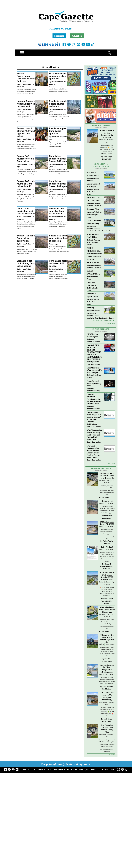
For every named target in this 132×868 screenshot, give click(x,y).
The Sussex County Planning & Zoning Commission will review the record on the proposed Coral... (59, 197)
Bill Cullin (105, 497)
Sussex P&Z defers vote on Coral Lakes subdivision (59, 238)
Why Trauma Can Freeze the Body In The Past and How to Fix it (94, 434)
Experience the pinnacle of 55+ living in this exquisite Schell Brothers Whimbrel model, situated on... (107, 743)
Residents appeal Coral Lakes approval (58, 131)
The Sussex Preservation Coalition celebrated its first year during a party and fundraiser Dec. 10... (27, 92)
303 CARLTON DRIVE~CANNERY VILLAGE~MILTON (94, 199)
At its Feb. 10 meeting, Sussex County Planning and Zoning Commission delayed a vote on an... (59, 249)
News (109, 321)
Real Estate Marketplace (101, 165)
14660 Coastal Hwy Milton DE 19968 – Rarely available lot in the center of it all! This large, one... (107, 510)
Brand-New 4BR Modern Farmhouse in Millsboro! (107, 134)
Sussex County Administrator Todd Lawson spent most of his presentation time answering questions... (27, 118)
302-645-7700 (107, 770)
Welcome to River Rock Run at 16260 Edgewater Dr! (107, 638)
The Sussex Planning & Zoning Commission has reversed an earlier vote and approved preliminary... (27, 172)
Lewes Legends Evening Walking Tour (94, 383)
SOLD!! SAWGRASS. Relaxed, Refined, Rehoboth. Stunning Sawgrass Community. (94, 273)
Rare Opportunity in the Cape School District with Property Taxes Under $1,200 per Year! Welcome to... (107, 651)
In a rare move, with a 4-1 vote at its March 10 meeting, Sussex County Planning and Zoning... (27, 251)
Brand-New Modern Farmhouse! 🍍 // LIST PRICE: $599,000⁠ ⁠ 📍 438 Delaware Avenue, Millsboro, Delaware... (107, 149)
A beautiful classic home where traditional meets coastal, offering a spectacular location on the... (107, 624)
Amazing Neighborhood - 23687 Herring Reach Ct (93, 309)
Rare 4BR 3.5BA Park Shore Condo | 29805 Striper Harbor (107, 576)
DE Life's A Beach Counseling (94, 425)
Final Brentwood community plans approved (58, 76)
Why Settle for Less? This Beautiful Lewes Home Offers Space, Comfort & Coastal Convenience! (94, 236)
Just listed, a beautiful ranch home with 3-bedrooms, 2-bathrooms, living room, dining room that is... (107, 490)
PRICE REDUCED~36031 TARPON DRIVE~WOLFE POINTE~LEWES (94, 250)
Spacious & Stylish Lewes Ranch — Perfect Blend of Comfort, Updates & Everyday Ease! (94, 295)
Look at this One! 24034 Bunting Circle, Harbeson (94, 222)
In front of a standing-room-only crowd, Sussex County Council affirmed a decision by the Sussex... (27, 147)
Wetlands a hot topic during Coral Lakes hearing (26, 263)
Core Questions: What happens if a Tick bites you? (94, 370)
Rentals (109, 323)
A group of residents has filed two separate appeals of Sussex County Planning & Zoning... (59, 144)
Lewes (101, 503)
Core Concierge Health (94, 376)
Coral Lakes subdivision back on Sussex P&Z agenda (59, 159)
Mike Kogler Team (93, 216)
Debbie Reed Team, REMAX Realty (107, 601)
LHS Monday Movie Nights (92, 335)
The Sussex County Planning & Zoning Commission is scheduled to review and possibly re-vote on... (59, 172)
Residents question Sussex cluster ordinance (59, 104)
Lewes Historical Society (93, 340)
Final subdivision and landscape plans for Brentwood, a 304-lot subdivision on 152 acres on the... (58, 89)
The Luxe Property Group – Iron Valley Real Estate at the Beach (100, 228)
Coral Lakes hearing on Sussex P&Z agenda (59, 263)
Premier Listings (101, 468)
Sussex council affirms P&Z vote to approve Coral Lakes (27, 132)
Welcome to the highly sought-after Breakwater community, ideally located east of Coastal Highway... (107, 680)
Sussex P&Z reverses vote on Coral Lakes (25, 159)
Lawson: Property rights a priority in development (26, 104)
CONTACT (27, 770)
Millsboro (102, 140)
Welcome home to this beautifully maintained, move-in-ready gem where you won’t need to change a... (107, 534)
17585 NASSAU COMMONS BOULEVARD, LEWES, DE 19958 (66, 770)
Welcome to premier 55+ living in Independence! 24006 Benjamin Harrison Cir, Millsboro (94, 174)
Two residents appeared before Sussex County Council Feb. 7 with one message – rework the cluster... (59, 117)
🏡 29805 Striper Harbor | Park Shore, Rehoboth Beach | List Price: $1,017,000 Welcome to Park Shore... (107, 592)
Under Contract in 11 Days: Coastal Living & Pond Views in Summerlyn (94, 186)
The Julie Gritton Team (107, 660)
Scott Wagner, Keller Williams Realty (93, 192)
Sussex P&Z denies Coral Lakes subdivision (27, 238)
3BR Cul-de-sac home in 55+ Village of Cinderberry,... (107, 696)
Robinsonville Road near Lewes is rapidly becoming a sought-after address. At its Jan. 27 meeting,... (27, 276)
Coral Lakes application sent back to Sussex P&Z (27, 211)
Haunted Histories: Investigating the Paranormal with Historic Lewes (94, 399)
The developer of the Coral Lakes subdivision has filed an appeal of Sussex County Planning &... (58, 224)
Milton (101, 644)
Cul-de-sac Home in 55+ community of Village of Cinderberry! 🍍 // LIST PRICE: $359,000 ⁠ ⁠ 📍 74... (107, 712)
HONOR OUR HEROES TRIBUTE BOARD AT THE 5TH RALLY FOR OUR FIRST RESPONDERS (94, 352)
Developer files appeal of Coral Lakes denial (57, 211)
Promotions (98, 321)
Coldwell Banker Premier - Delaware (94, 204)
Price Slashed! (107, 547)
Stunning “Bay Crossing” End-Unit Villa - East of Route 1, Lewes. (93, 211)
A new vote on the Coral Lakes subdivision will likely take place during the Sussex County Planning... (26, 198)
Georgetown (103, 702)
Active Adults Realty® (93, 179)
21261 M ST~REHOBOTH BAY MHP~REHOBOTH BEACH (94, 261)
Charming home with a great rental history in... (107, 610)
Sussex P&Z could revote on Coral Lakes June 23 (26, 184)
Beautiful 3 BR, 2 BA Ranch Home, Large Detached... (107, 476)
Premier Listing (101, 126)
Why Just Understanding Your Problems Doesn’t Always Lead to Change (93, 451)
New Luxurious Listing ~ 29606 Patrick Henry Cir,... (107, 729)
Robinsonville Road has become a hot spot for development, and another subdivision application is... (59, 276)
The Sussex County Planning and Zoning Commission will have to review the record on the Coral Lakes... (26, 225)
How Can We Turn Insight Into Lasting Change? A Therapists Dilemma (94, 417)
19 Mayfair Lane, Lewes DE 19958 (107, 523)
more (110, 463)
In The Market (101, 329)
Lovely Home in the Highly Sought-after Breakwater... (107, 668)
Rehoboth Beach (105, 480)
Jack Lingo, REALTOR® (107, 158)
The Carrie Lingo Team (107, 517)
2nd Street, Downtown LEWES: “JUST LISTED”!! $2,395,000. (94, 284)
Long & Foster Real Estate (108, 688)
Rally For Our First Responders (93, 363)
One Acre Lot (107, 501)
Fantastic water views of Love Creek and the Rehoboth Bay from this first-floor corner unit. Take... (107, 557)
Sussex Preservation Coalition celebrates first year (27, 77)
